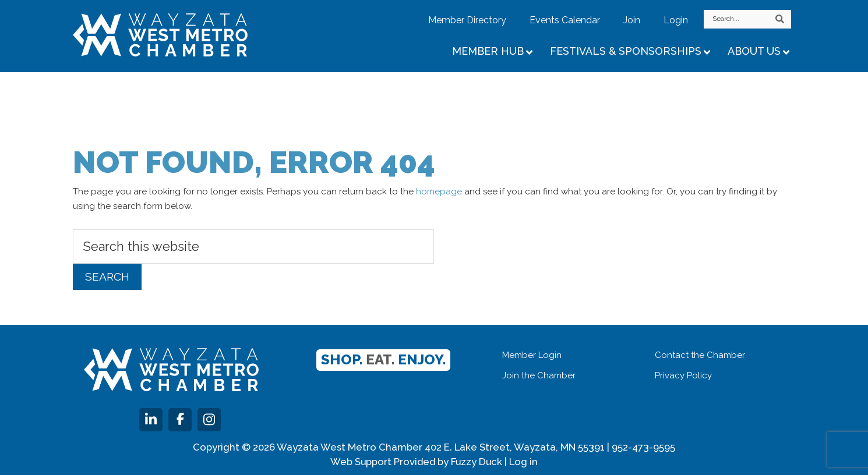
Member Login (532, 355)
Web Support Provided (383, 462)
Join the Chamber (539, 375)
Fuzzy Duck (477, 462)
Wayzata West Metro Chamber (175, 35)
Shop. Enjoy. (383, 359)
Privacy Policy (683, 375)
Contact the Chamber (700, 355)
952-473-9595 (643, 447)
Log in (523, 462)
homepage (439, 192)
